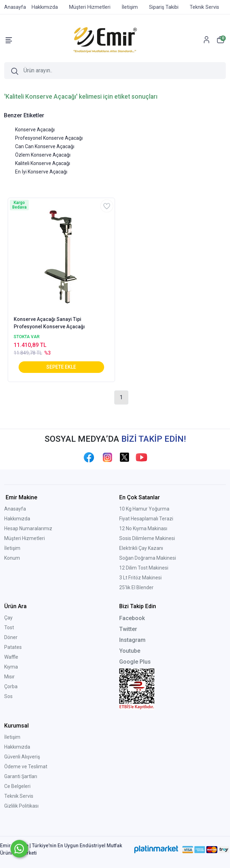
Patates (13, 647)
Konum (12, 558)
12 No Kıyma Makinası (143, 528)
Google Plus (135, 662)
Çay (8, 618)
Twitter (128, 629)
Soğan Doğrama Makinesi (148, 558)
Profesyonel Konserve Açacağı (49, 138)
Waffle (11, 657)
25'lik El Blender (136, 587)
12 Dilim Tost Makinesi (144, 568)
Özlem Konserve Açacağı (43, 155)
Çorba (11, 686)
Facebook (132, 618)
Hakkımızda (17, 519)
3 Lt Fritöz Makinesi (140, 578)
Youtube (130, 651)
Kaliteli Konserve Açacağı (43, 163)
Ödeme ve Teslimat (26, 767)
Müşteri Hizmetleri (25, 538)
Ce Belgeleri (17, 786)
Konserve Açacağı (35, 130)
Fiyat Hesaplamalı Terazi (146, 519)
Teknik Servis (19, 796)
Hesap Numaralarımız (28, 528)
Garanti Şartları (21, 776)
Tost (9, 627)
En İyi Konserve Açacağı (41, 172)
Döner (11, 637)
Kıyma (11, 667)
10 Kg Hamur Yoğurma (144, 509)
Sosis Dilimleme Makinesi (147, 538)
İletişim (12, 548)
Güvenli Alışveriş (22, 757)
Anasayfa (15, 509)
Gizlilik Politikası (21, 806)
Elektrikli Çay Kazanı (141, 548)
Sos (8, 696)
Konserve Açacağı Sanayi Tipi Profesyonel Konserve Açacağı (49, 323)
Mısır (9, 677)
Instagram (132, 640)
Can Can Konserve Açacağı (45, 146)
